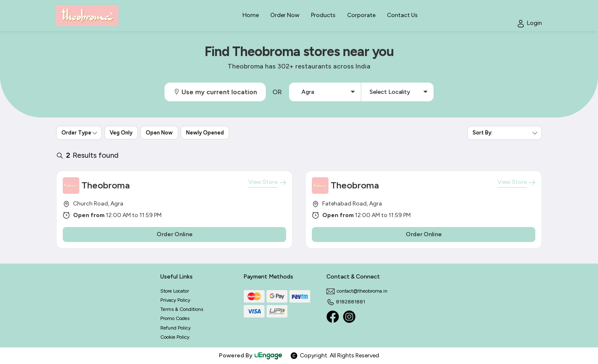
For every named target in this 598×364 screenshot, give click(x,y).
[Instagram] (349, 317)
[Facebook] (333, 317)
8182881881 (346, 302)
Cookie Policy (175, 337)
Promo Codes (175, 318)
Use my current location (215, 92)
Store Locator (175, 291)
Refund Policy (175, 328)
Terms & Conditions (182, 309)
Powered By (251, 355)
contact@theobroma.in (357, 291)
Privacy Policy (175, 300)
